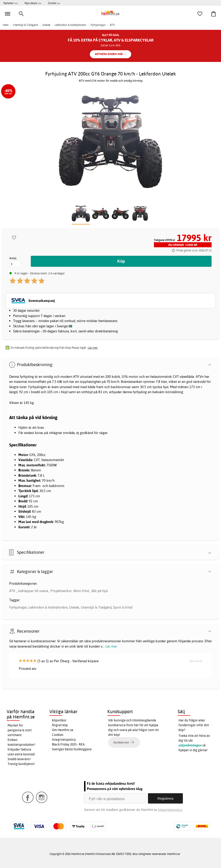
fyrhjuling (27, 377)
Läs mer (111, 646)
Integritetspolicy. (170, 810)
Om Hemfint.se (63, 730)
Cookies (58, 735)
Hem (6, 25)
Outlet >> (54, 3)
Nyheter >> (11, 3)
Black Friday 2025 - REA (68, 744)
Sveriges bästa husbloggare (72, 749)
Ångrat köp (60, 725)
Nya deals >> (33, 3)
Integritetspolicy (64, 740)
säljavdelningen (190, 745)
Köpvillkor (59, 720)
